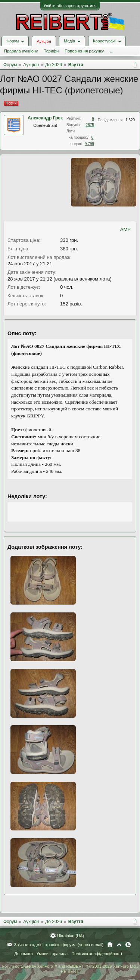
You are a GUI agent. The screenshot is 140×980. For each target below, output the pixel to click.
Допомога (23, 954)
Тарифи (51, 51)
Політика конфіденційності (97, 954)
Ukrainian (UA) (71, 936)
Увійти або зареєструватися (70, 6)
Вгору (119, 945)
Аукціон (44, 41)
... (111, 51)
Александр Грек (45, 118)
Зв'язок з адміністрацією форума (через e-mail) (59, 945)
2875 (90, 125)
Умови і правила (52, 954)
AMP (125, 229)
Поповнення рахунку (84, 51)
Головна (110, 945)
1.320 (130, 120)
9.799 (89, 144)
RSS (128, 945)
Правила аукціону (21, 51)
